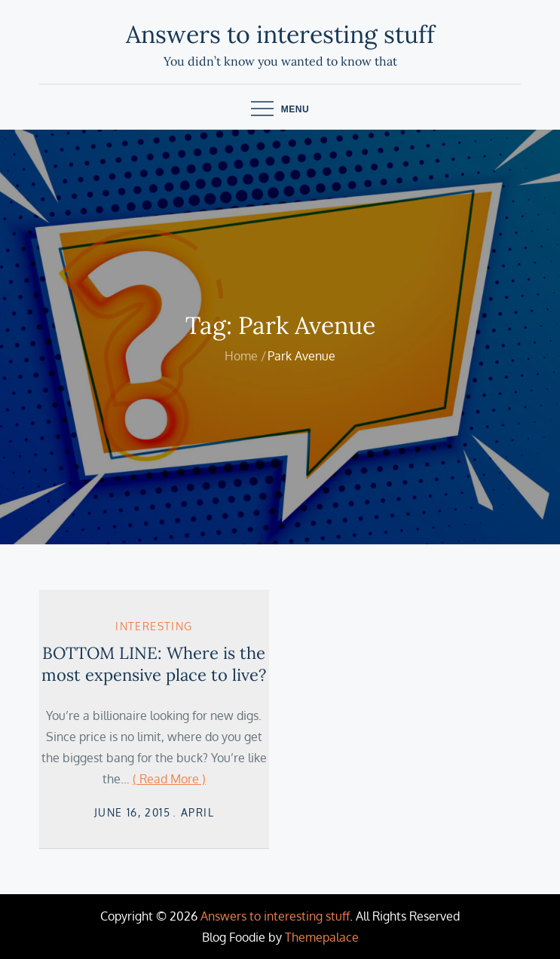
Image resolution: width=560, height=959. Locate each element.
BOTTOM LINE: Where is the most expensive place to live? (154, 664)
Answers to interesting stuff (280, 34)
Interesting (154, 626)
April (197, 812)
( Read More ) (169, 779)
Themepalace (322, 937)
